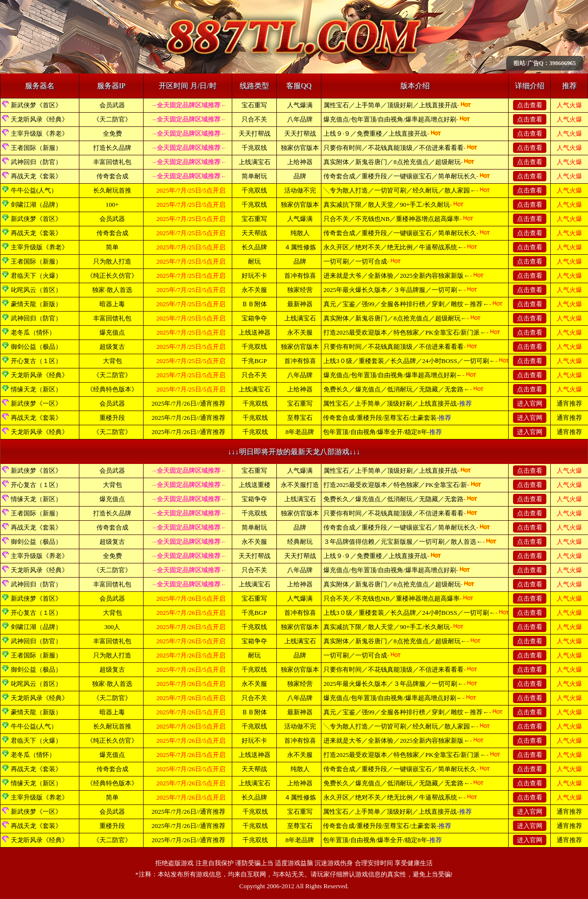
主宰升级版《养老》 (39, 134)
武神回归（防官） (36, 162)
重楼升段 (112, 418)
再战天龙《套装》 (36, 176)
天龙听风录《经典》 (39, 119)
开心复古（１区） (36, 361)
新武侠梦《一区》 (36, 403)
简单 (112, 247)
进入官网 (530, 403)
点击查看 (530, 105)
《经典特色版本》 (112, 389)
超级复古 (112, 347)
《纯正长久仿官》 (112, 276)
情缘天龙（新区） (36, 389)
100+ (112, 205)
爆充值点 (112, 332)
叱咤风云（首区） (36, 290)
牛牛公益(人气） (34, 190)
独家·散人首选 (112, 290)
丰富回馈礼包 (112, 162)
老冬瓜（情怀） (33, 332)
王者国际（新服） (36, 148)
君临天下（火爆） (36, 276)
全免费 (112, 134)
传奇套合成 (112, 176)
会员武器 (112, 105)
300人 (112, 627)
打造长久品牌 (112, 148)
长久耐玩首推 (112, 190)
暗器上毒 (112, 304)
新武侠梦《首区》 (36, 105)
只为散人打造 (112, 261)
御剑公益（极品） (36, 347)
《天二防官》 (112, 119)
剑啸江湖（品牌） (36, 205)
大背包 (112, 361)
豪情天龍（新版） (36, 304)
